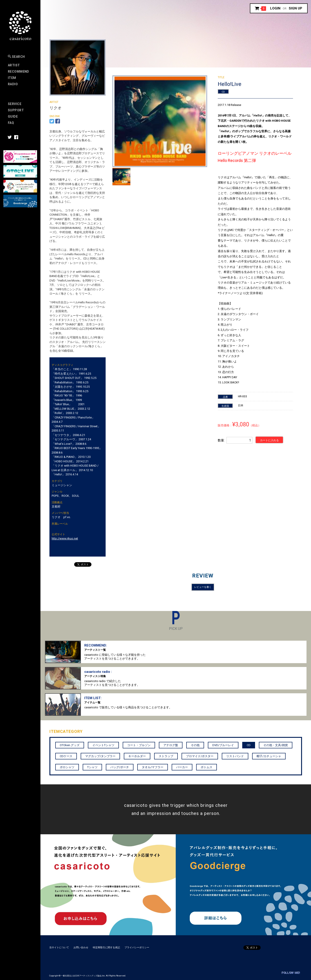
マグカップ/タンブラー (100, 756)
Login (275, 8)
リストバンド (235, 756)
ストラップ (166, 756)
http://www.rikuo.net (65, 538)
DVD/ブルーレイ (223, 745)
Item (12, 78)
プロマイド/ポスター (200, 756)
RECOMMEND (19, 72)
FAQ (11, 123)
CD (223, 92)
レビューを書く (203, 587)
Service (15, 104)
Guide (13, 116)
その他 (195, 745)
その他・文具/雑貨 (276, 745)
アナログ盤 (171, 745)
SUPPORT (16, 110)
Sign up (295, 8)
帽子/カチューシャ (269, 756)
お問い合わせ (81, 948)
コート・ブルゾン (139, 745)
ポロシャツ (67, 767)
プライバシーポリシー (137, 948)
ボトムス (207, 767)
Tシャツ (92, 767)
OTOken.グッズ (70, 745)
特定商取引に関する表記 (106, 948)
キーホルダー (137, 756)
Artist (14, 65)
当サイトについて (59, 948)
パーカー (182, 767)
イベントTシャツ (103, 745)
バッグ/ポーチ (120, 767)
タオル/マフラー (153, 767)
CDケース (66, 756)
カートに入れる (269, 440)
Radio (13, 84)
